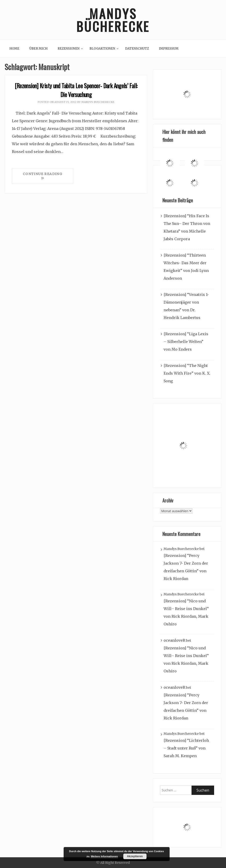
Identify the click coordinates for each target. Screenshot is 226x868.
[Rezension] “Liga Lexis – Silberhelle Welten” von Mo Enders (186, 342)
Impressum (169, 49)
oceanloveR (174, 640)
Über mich (38, 49)
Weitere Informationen (104, 856)
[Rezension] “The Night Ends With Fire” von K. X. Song (187, 373)
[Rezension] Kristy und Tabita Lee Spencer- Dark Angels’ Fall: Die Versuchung (76, 90)
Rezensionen (68, 49)
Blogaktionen (102, 49)
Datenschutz (137, 49)
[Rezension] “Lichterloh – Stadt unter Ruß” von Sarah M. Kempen (186, 748)
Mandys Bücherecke (113, 20)
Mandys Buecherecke (98, 102)
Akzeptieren (135, 856)
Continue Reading (43, 176)
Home (14, 49)
